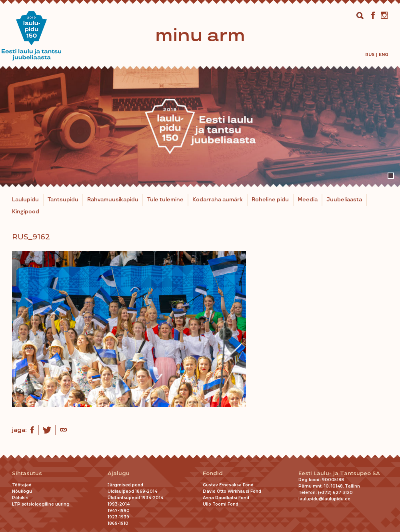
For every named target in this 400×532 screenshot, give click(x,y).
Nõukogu (22, 491)
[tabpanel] (200, 126)
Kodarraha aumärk (218, 200)
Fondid (213, 473)
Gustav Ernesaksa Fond (228, 485)
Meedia (308, 200)
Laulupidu (25, 200)
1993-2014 (119, 504)
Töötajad (22, 485)
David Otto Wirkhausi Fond (232, 491)
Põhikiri (20, 498)
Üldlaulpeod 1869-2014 (132, 491)
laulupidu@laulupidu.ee (324, 499)
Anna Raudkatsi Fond (226, 498)
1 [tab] (391, 176)
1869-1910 (118, 523)
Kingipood (26, 212)
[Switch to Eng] (383, 55)
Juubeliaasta (344, 200)
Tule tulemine (165, 200)
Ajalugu (119, 473)
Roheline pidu (270, 200)
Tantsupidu (63, 200)
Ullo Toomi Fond (221, 504)
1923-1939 (118, 517)
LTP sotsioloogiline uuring (41, 504)
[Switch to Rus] (370, 55)
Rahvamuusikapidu (113, 200)
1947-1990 (119, 511)
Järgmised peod (125, 485)
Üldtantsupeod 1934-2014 (135, 498)
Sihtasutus (27, 473)
